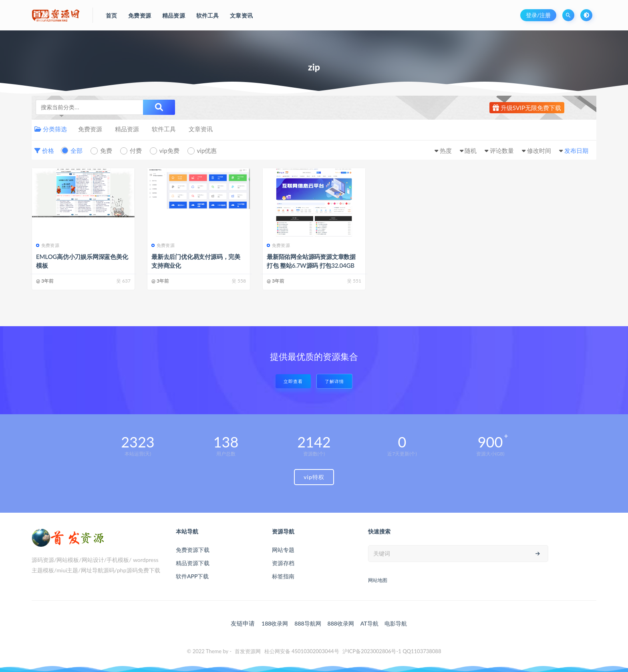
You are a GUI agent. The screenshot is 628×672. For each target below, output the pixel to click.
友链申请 (243, 623)
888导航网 (308, 623)
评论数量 (502, 150)
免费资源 (90, 129)
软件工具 (164, 129)
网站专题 (283, 550)
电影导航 (396, 623)
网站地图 (378, 580)
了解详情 (334, 381)
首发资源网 (248, 651)
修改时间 (539, 150)
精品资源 (127, 129)
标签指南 (283, 576)
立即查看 (293, 381)
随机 (471, 150)
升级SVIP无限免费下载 (527, 108)
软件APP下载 (192, 576)
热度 (446, 150)
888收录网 (341, 623)
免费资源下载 (193, 550)
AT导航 (369, 623)
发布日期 (576, 150)
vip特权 (314, 477)
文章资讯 (201, 129)
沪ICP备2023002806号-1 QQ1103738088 (392, 651)
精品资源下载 (193, 563)
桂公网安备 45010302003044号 (302, 651)
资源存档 (283, 563)
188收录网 (275, 623)
